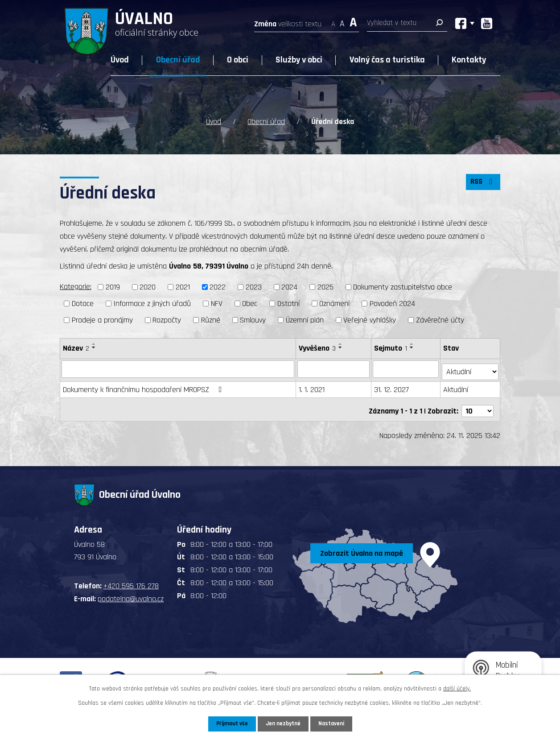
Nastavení (333, 723)
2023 (254, 287)
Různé (211, 320)
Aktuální (457, 387)
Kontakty (469, 60)
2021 (183, 287)
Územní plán (305, 320)
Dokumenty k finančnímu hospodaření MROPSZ (144, 387)
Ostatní (288, 304)
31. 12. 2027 (392, 387)
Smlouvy (253, 320)
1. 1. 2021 (312, 387)
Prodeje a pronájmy (102, 320)
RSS (482, 185)
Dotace (83, 304)
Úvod (120, 60)
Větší (353, 21)
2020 (148, 287)
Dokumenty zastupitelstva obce (403, 287)
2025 (325, 287)
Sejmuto (391, 348)
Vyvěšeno (318, 348)
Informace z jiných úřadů (152, 304)
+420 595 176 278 (131, 580)
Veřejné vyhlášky (370, 320)
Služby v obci (299, 60)
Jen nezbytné (283, 723)
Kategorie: (76, 287)
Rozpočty (167, 320)
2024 (289, 287)
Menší (333, 21)
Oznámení (334, 304)
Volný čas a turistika (387, 60)
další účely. (457, 688)
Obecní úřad (178, 60)
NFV (217, 304)
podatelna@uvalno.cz (131, 593)
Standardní (342, 21)
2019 (113, 287)
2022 (218, 287)
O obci (238, 60)
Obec (250, 304)
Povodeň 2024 (392, 304)
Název (76, 348)
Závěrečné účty (440, 320)
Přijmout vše (230, 723)
